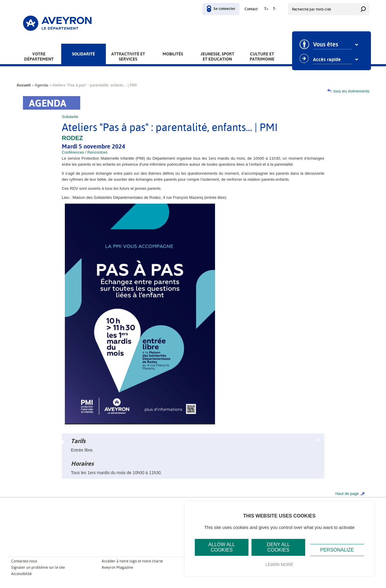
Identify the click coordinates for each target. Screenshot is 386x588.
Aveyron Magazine (117, 567)
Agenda (41, 85)
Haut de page (347, 494)
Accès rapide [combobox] (329, 60)
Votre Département (39, 56)
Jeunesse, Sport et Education (217, 56)
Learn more (279, 565)
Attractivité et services (128, 56)
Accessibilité (21, 574)
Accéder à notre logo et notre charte (132, 561)
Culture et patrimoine (262, 56)
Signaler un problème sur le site (38, 567)
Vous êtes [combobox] (328, 45)
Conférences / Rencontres (85, 152)
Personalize (337, 550)
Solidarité (84, 54)
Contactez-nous (24, 561)
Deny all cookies (278, 547)
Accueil (24, 85)
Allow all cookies (222, 547)
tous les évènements (351, 91)
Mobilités (173, 54)
